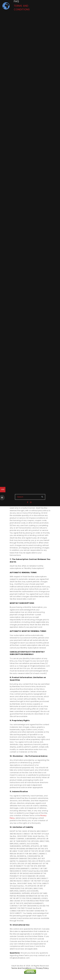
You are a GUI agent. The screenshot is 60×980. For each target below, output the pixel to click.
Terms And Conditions (21, 968)
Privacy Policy (42, 968)
